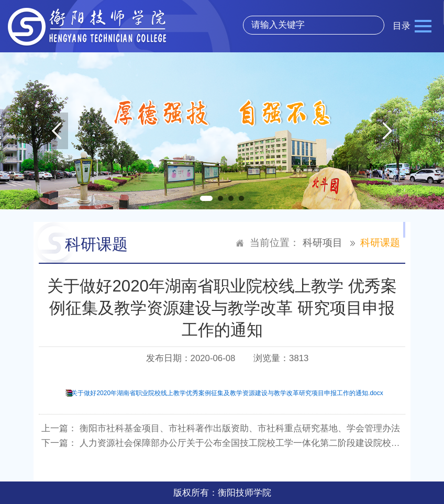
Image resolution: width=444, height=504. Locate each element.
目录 (402, 26)
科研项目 (323, 243)
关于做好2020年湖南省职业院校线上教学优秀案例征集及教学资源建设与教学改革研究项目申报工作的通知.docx (227, 393)
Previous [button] (56, 131)
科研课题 (380, 243)
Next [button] (388, 131)
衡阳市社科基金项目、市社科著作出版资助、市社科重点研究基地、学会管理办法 (240, 428)
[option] (222, 131)
